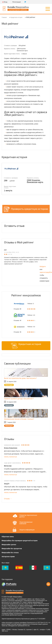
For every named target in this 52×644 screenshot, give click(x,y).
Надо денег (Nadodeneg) (12, 463)
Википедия (9, 385)
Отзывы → (8, 499)
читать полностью (10, 457)
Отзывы (9, 439)
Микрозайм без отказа (10, 553)
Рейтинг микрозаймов (26, 295)
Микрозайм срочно (9, 545)
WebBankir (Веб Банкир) (12, 445)
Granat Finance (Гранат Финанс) (15, 481)
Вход (5, 2)
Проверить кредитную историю (30, 209)
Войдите (43, 267)
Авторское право (8, 557)
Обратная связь (8, 537)
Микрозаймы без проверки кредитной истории (20, 541)
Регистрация (17, 2)
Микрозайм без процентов (12, 549)
